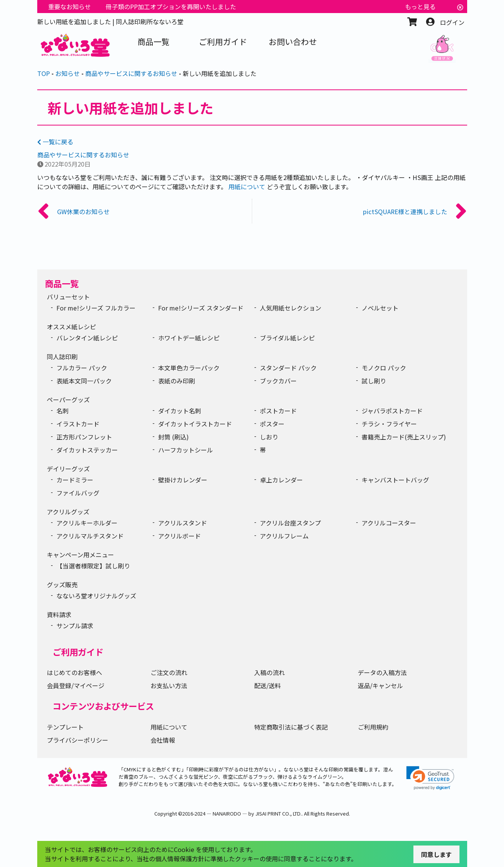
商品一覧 (62, 283)
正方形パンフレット (84, 437)
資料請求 (59, 614)
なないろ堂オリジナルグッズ (96, 596)
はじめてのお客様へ (74, 672)
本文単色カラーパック (189, 368)
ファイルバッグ (78, 493)
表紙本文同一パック (84, 381)
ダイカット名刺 (180, 411)
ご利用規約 (373, 727)
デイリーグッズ (68, 469)
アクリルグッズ (68, 512)
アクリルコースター (389, 523)
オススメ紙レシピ (71, 327)
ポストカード (278, 411)
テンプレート (65, 727)
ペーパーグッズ (68, 400)
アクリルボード (179, 536)
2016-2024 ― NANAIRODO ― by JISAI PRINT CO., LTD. (242, 813)
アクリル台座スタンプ (290, 523)
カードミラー (75, 480)
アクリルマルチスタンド (90, 536)
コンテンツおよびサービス (103, 706)
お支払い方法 (169, 685)
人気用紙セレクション (291, 308)
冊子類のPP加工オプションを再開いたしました (171, 7)
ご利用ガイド (78, 652)
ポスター (272, 424)
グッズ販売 (62, 585)
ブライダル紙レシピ (287, 338)
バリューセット (68, 297)
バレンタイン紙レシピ (87, 338)
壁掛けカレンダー (183, 480)
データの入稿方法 (382, 672)
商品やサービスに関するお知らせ (83, 155)
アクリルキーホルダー (87, 523)
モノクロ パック (384, 368)
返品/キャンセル (380, 685)
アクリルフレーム (284, 536)
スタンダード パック (288, 368)
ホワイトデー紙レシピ (189, 338)
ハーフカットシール (186, 450)
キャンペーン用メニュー (80, 555)
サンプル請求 (75, 626)
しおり (269, 437)
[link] (430, 778)
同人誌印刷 (62, 357)
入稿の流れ (269, 672)
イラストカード (78, 424)
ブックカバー (278, 381)
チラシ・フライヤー (389, 424)
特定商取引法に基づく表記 (291, 727)
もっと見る (420, 7)
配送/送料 (268, 685)
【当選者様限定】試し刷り (93, 566)
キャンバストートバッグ (395, 480)
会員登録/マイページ (76, 685)
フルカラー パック (82, 368)
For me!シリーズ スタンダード (201, 308)
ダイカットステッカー (87, 450)
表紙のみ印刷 (177, 381)
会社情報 (163, 740)
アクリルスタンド (183, 523)
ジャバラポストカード (392, 411)
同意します (436, 854)
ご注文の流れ (169, 672)
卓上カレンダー (281, 480)
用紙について (247, 187)
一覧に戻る (55, 142)
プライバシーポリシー (78, 740)
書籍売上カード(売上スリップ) (404, 437)
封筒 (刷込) (174, 437)
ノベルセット (380, 308)
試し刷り (374, 381)
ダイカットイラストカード (195, 424)
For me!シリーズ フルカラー (96, 308)
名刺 (63, 411)
